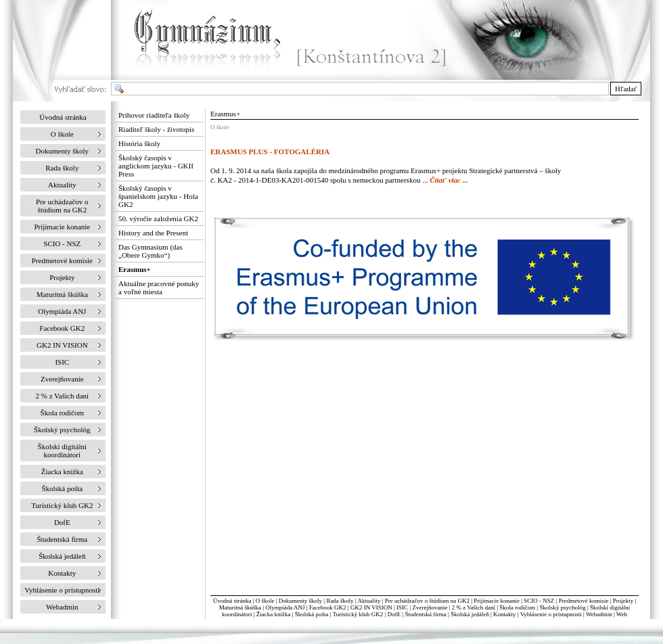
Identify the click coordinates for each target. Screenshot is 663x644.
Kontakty (505, 614)
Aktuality (369, 601)
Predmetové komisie (585, 601)
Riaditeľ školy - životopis (156, 129)
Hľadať (626, 89)
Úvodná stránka (63, 117)
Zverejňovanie (430, 607)
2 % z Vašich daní (474, 607)
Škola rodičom (517, 607)
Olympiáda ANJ (285, 607)
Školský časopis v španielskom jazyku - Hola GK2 (158, 196)
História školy (139, 143)
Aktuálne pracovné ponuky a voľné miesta (159, 287)
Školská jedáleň (470, 614)
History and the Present (153, 233)
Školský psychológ (562, 607)
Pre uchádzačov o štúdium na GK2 (427, 601)
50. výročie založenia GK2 (158, 218)
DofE (394, 614)
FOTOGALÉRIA (302, 152)
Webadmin (599, 614)
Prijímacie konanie (497, 601)
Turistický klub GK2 (358, 614)
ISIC (402, 607)
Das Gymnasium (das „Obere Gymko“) (151, 251)
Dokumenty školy (300, 601)
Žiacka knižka (274, 614)
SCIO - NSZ (539, 601)
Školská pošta (312, 614)
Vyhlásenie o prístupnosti (551, 614)
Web (622, 614)
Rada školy (340, 601)
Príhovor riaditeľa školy (154, 115)
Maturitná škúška (240, 607)
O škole (265, 601)
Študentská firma (425, 614)
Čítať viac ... (449, 180)
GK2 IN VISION (371, 607)
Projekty (623, 601)
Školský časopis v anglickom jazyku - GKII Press (156, 166)
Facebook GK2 (328, 607)
